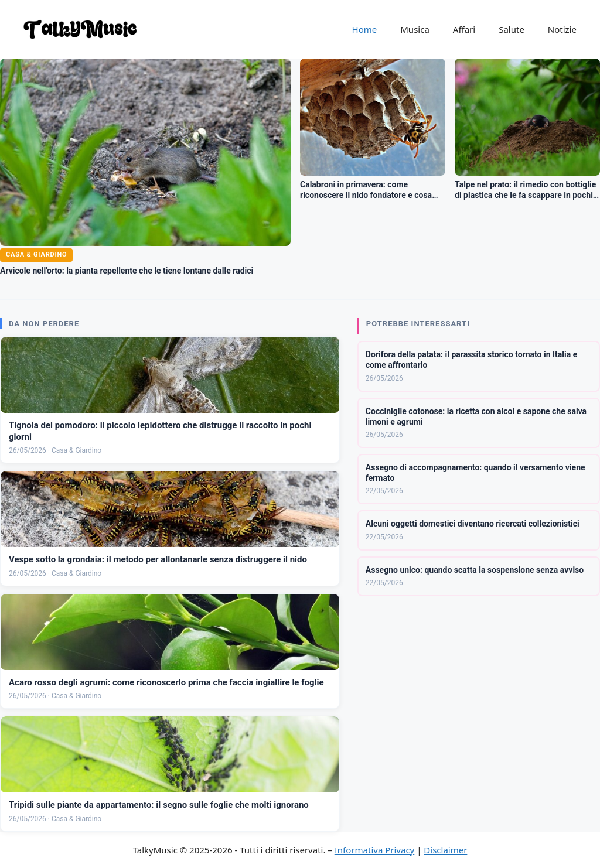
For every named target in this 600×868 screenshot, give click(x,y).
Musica (415, 29)
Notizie (562, 29)
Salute (512, 29)
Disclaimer (445, 850)
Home (365, 29)
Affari (464, 29)
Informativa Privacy (374, 850)
